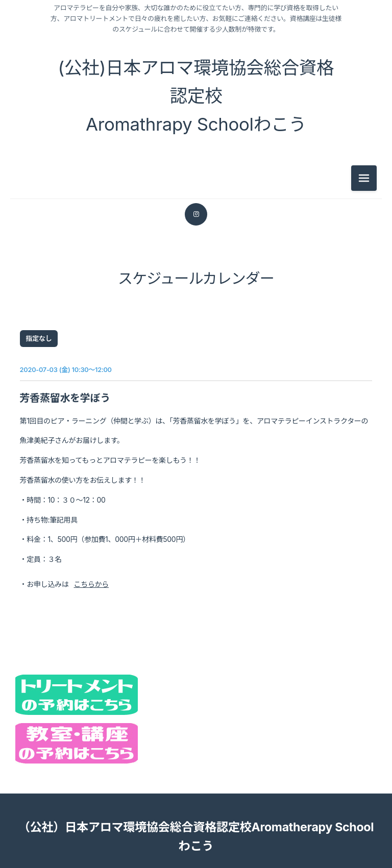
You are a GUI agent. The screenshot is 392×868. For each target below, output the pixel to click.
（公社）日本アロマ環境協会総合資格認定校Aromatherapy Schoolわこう (196, 841)
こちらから (92, 590)
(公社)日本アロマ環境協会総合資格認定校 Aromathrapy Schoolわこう (196, 97)
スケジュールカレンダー (196, 283)
